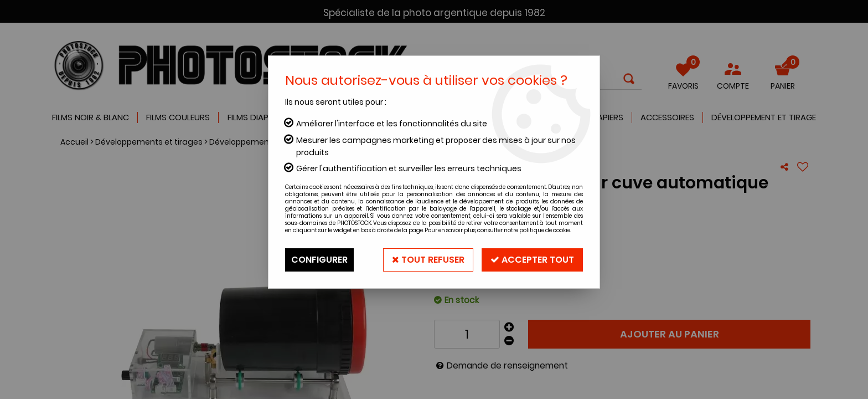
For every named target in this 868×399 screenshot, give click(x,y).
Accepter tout (532, 260)
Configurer (319, 260)
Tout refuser (428, 260)
